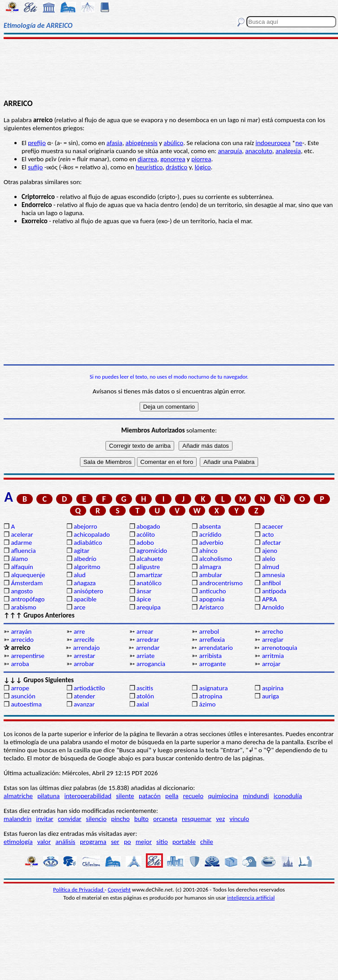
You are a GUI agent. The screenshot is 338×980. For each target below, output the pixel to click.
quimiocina (223, 796)
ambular (211, 575)
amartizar (149, 575)
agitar (81, 551)
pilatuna (48, 796)
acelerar (22, 534)
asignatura (214, 688)
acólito (146, 534)
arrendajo (86, 648)
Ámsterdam (27, 583)
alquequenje (28, 575)
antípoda (274, 591)
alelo (269, 559)
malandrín (18, 819)
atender (84, 696)
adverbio (211, 543)
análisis (65, 842)
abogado (148, 526)
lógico (203, 167)
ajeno (270, 551)
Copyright (119, 890)
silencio (97, 819)
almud (271, 567)
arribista (211, 656)
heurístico (149, 167)
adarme (21, 543)
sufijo (35, 167)
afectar (272, 543)
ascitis (145, 688)
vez (220, 819)
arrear (145, 631)
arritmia (273, 656)
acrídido (210, 534)
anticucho (213, 591)
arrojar (271, 664)
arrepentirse (28, 656)
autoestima (26, 704)
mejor (144, 842)
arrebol (209, 631)
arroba (20, 664)
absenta (210, 526)
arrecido (22, 640)
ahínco (209, 551)
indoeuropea (273, 143)
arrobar (84, 664)
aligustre (148, 567)
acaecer (273, 526)
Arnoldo (273, 607)
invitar (45, 819)
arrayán (21, 631)
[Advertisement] (169, 68)
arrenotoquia (279, 648)
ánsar (144, 591)
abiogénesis (142, 143)
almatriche (18, 796)
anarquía (230, 151)
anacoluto (259, 151)
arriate (145, 656)
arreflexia (212, 640)
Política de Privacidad (79, 890)
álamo (19, 559)
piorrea (201, 159)
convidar (70, 819)
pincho (121, 819)
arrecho (273, 631)
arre (79, 631)
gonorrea (173, 159)
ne (299, 143)
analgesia (288, 151)
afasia (114, 143)
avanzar (84, 704)
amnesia (274, 575)
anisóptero (88, 591)
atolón (145, 696)
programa (93, 842)
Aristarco (211, 607)
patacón (150, 796)
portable (184, 842)
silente (125, 796)
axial (143, 704)
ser (115, 842)
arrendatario (215, 648)
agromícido (152, 551)
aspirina (273, 688)
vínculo (239, 819)
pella (172, 796)
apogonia (212, 599)
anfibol (272, 583)
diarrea (147, 159)
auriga (271, 696)
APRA (270, 599)
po (127, 842)
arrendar (148, 648)
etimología (18, 842)
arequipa (149, 607)
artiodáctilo (89, 688)
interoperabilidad (88, 796)
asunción (23, 696)
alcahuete (150, 559)
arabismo (23, 607)
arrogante (213, 664)
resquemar (197, 819)
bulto (141, 819)
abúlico (173, 143)
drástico (176, 167)
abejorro (85, 526)
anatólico (149, 583)
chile (207, 842)
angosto (22, 591)
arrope (20, 688)
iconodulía (288, 796)
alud (79, 575)
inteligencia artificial (251, 898)
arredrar (148, 640)
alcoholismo (216, 559)
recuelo (193, 796)
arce (79, 607)
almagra (210, 567)
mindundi (256, 796)
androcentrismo (221, 583)
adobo (145, 543)
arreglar (273, 640)
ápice (144, 599)
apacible (85, 599)
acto (268, 534)
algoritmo (87, 567)
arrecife (84, 640)
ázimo (207, 704)
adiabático (88, 543)
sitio (162, 842)
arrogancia (151, 664)
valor (44, 842)
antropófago (28, 599)
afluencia (23, 551)
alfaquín (22, 567)
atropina (211, 696)
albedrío (85, 559)
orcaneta (165, 819)
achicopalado (92, 534)
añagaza (85, 583)
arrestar (84, 656)
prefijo (37, 143)
